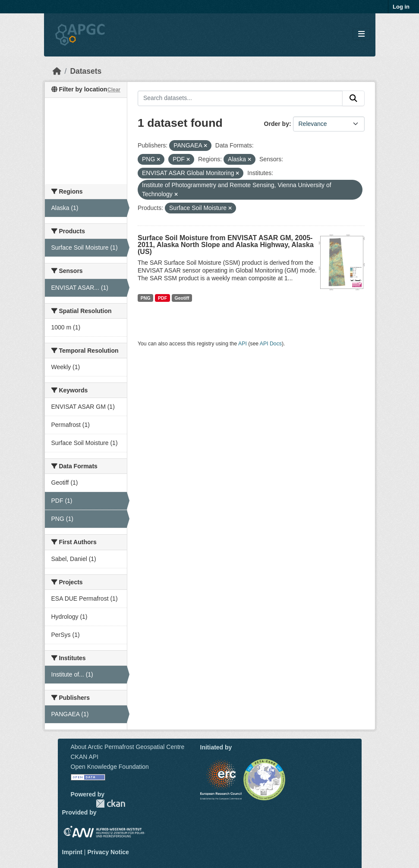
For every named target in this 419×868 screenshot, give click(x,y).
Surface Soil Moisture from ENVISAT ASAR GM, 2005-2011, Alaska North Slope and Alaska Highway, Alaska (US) (226, 245)
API (243, 344)
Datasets (86, 71)
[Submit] (353, 98)
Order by (277, 124)
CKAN (110, 804)
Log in (401, 7)
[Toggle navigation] (361, 34)
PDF (162, 298)
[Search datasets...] (240, 98)
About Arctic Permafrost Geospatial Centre (128, 747)
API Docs (271, 344)
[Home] (57, 71)
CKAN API (85, 757)
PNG (146, 298)
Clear (114, 90)
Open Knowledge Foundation (110, 767)
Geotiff (182, 298)
